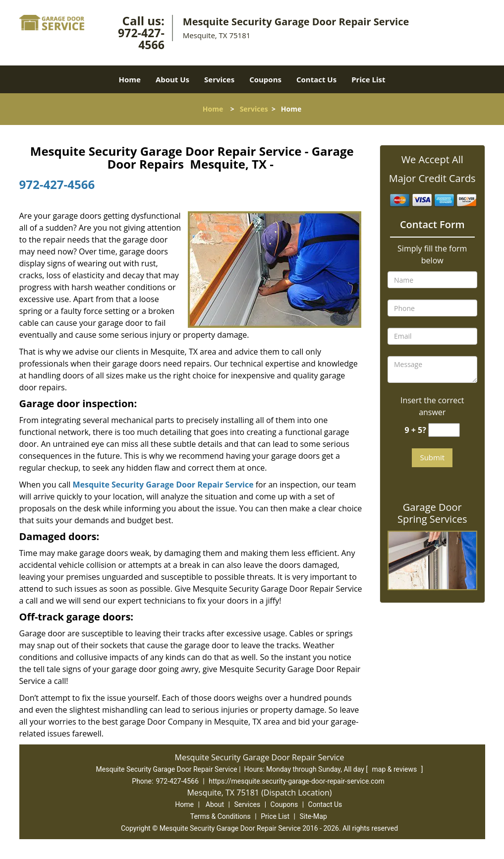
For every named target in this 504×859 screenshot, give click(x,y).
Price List (368, 79)
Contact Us (316, 79)
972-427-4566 (141, 39)
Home (130, 79)
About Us (172, 79)
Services (219, 79)
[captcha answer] (444, 430)
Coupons (265, 79)
